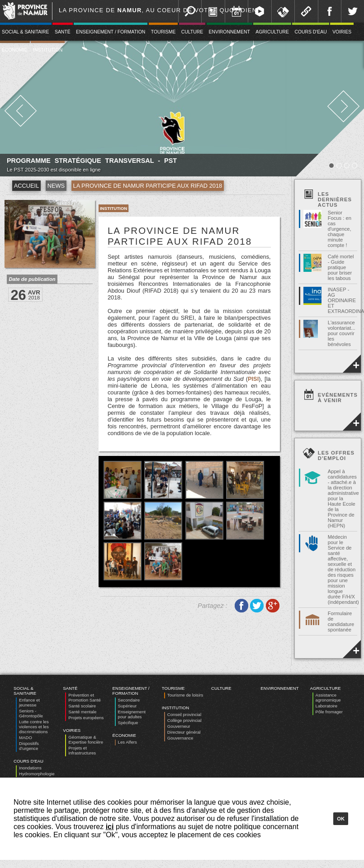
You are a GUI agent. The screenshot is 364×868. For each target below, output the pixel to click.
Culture (192, 32)
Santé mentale (82, 712)
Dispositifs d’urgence (29, 746)
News (56, 186)
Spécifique (128, 723)
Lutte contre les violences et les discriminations (34, 727)
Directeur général (184, 732)
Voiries (342, 32)
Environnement (229, 32)
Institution (48, 50)
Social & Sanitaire (25, 691)
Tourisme (163, 32)
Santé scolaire (82, 706)
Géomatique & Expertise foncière (86, 740)
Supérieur (128, 706)
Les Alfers (128, 742)
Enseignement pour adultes (132, 714)
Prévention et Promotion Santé (84, 697)
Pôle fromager (329, 712)
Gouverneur (179, 726)
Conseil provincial (184, 714)
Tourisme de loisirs (185, 695)
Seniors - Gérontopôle (31, 713)
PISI (253, 379)
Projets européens (86, 718)
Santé (63, 32)
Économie (124, 735)
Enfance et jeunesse (29, 702)
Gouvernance (180, 738)
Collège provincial (184, 720)
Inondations (30, 768)
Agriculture (272, 32)
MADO (26, 738)
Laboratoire (327, 706)
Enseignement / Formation (111, 32)
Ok (341, 819)
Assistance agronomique (328, 697)
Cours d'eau (310, 32)
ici (110, 827)
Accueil (26, 186)
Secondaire (129, 700)
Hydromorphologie (37, 774)
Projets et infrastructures (82, 750)
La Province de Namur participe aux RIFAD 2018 (148, 186)
